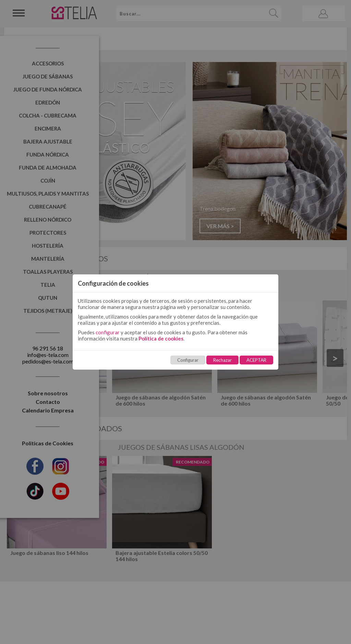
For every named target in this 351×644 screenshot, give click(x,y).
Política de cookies (161, 338)
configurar (108, 332)
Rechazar (222, 360)
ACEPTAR (256, 360)
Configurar (188, 360)
